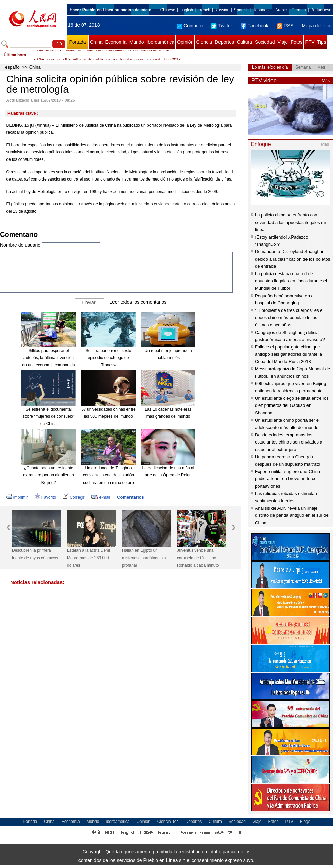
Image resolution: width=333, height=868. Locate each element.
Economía (116, 42)
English (186, 10)
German (299, 10)
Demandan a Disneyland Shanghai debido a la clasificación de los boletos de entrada (292, 259)
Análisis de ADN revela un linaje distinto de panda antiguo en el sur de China (292, 515)
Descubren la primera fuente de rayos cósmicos (35, 554)
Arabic (281, 10)
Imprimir (17, 497)
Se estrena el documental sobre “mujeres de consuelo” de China (49, 417)
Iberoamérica (160, 42)
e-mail (101, 497)
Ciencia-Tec (168, 822)
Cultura (244, 42)
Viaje (283, 42)
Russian (222, 10)
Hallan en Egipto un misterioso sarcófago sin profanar (144, 558)
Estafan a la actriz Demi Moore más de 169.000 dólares (89, 558)
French (204, 10)
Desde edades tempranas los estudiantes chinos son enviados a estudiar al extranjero (289, 442)
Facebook (254, 26)
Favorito (45, 497)
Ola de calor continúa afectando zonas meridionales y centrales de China (103, 55)
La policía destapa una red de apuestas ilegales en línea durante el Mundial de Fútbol (291, 281)
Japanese (262, 10)
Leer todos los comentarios (138, 302)
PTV (310, 42)
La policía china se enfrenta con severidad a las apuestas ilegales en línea (291, 222)
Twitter (222, 26)
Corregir (74, 497)
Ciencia (204, 42)
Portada (77, 42)
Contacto (190, 26)
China (96, 42)
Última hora (15, 55)
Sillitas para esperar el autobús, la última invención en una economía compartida (48, 358)
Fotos (296, 42)
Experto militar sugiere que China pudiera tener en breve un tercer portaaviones (287, 479)
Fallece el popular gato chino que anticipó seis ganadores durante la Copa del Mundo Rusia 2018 (288, 354)
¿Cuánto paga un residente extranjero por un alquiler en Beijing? (48, 475)
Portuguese (321, 10)
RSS (285, 26)
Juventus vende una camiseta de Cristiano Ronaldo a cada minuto (198, 558)
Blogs (305, 822)
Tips (322, 42)
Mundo (137, 42)
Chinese (168, 10)
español (13, 67)
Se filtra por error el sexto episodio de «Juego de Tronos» (109, 358)
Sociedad (265, 42)
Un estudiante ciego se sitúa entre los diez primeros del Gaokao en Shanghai (292, 405)
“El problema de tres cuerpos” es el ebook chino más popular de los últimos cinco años (289, 318)
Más (326, 81)
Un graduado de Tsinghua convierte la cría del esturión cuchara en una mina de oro (108, 475)
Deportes (224, 42)
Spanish (241, 10)
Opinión (185, 42)
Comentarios (130, 497)
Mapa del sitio (317, 26)
